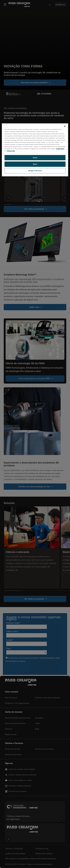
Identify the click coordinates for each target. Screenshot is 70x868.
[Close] (65, 126)
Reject (35, 164)
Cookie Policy (60, 149)
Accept (35, 158)
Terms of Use (11, 151)
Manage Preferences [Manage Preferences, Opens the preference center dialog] (35, 171)
